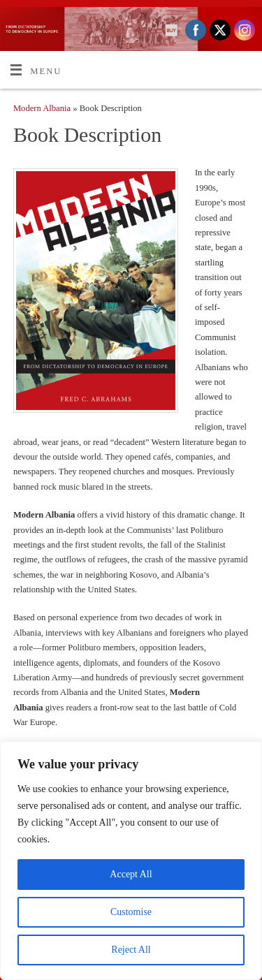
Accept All (131, 874)
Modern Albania (42, 108)
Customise (131, 912)
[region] (131, 861)
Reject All (131, 950)
